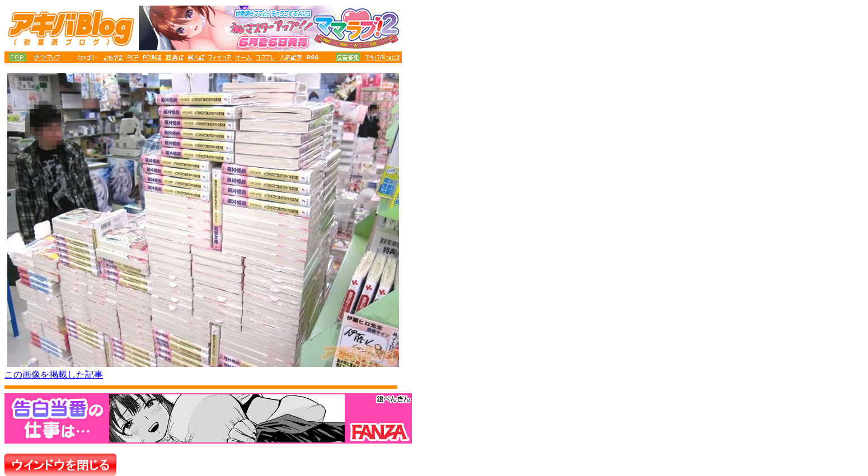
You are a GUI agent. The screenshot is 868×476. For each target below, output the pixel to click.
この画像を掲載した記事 (54, 374)
